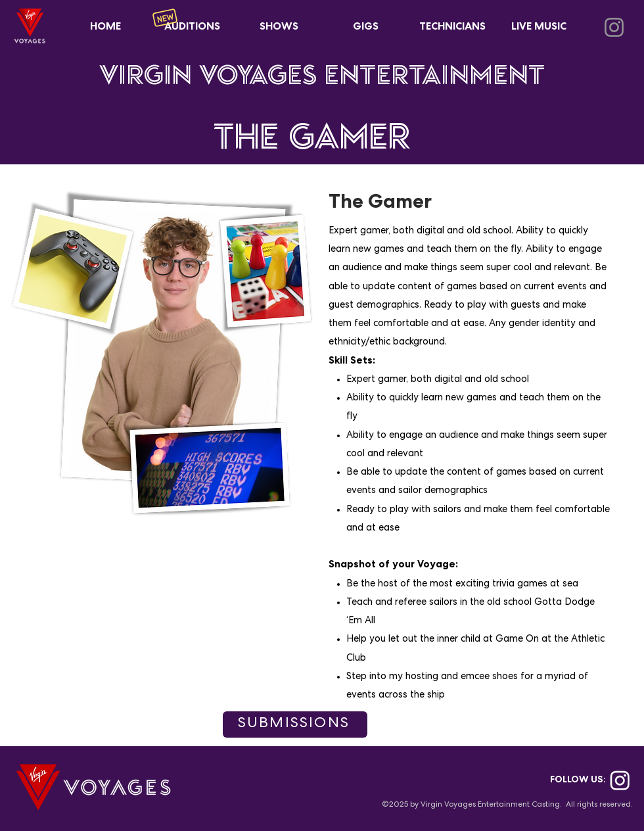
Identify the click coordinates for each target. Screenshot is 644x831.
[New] (165, 18)
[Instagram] (614, 27)
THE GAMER (312, 135)
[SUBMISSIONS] (295, 724)
